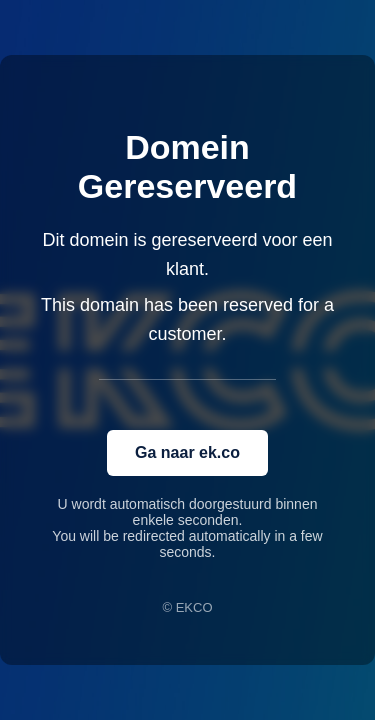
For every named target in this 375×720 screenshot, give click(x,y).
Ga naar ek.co (187, 452)
